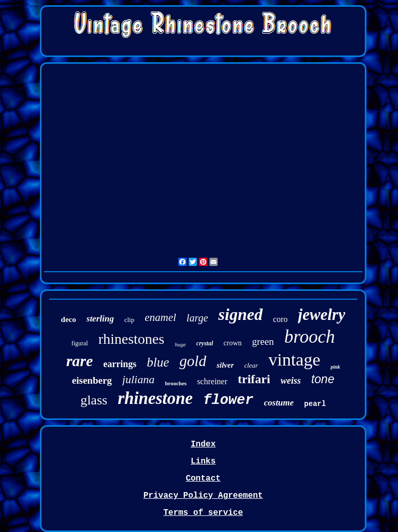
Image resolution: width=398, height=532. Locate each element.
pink (335, 367)
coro (280, 319)
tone (323, 379)
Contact (203, 479)
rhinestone (155, 398)
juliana (138, 379)
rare (80, 361)
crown (232, 343)
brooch (309, 337)
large (197, 318)
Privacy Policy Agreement (203, 496)
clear (251, 365)
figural (80, 343)
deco (69, 319)
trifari (254, 379)
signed (240, 314)
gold (193, 361)
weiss (290, 381)
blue (158, 362)
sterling (100, 319)
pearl (315, 404)
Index (203, 444)
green (263, 341)
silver (225, 365)
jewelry (322, 314)
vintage (294, 360)
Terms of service (203, 513)
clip (130, 320)
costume (279, 403)
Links (203, 461)
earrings (120, 364)
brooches (176, 383)
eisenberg (92, 380)
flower (228, 400)
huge (180, 344)
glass (94, 400)
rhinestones (132, 339)
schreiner (212, 381)
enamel (160, 317)
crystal (205, 343)
